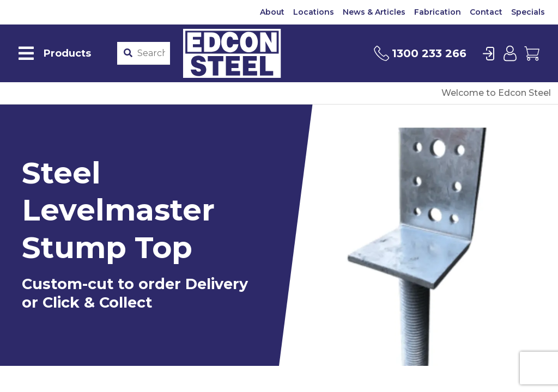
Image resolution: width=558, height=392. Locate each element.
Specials (528, 12)
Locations (314, 12)
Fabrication (438, 12)
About (272, 12)
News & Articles (374, 12)
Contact (486, 12)
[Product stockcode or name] (151, 53)
